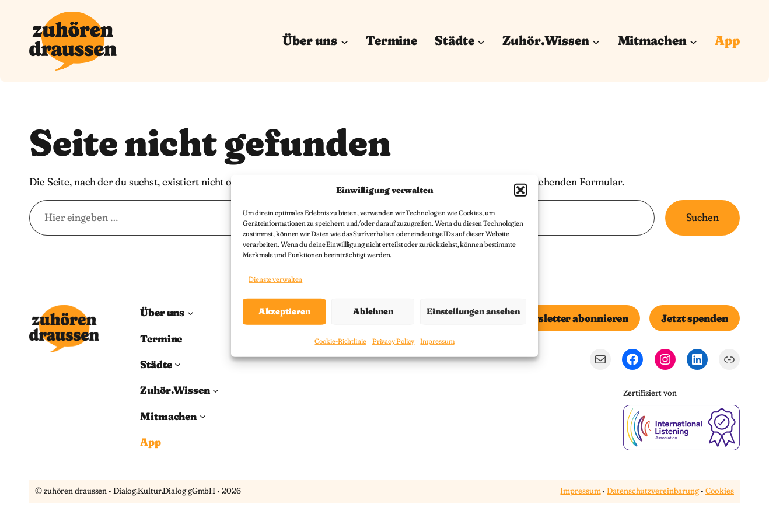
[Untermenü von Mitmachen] (693, 41)
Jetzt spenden (695, 318)
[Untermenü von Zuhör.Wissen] (596, 41)
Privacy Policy (394, 341)
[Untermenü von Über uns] (345, 41)
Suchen (702, 217)
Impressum (437, 341)
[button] (520, 190)
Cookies (720, 491)
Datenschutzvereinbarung (653, 491)
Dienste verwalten (275, 279)
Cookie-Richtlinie (340, 341)
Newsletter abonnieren (572, 318)
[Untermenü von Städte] (481, 41)
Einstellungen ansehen (473, 311)
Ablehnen (373, 311)
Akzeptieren (284, 311)
